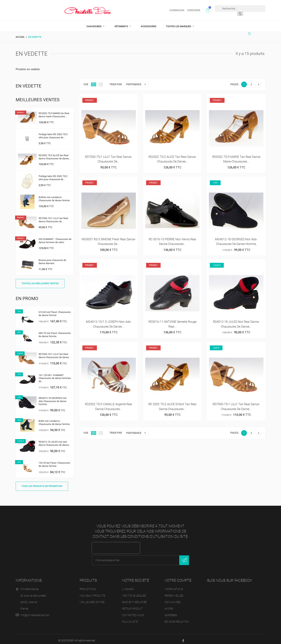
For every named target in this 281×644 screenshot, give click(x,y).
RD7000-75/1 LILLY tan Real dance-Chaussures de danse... (55, 353)
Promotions (88, 586)
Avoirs (169, 606)
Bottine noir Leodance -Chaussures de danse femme (54, 196)
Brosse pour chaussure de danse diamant (52, 259)
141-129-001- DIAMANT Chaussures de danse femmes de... (55, 375)
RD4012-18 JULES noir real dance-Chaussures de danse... (55, 441)
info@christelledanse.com (35, 612)
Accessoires (149, 23)
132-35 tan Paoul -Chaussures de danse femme (54, 461)
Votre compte (178, 577)
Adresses (171, 612)
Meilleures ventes (92, 599)
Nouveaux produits (92, 593)
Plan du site (130, 619)
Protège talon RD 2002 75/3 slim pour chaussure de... (53, 133)
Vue (86, 81)
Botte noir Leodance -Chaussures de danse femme (54, 420)
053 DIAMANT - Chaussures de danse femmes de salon (55, 238)
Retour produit (132, 606)
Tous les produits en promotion (42, 483)
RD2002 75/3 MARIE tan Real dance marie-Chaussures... (54, 112)
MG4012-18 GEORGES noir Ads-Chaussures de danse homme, (53, 398)
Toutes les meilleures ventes (40, 280)
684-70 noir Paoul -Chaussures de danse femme (55, 332)
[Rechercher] (250, 32)
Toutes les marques (179, 23)
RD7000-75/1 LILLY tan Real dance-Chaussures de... (53, 217)
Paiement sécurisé (134, 599)
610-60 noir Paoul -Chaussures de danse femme (55, 311)
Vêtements (121, 23)
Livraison (128, 586)
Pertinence (137, 81)
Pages (234, 81)
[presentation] (116, 545)
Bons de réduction (177, 619)
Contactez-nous (133, 612)
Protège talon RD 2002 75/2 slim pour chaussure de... (53, 175)
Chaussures (94, 23)
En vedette (29, 83)
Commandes (172, 599)
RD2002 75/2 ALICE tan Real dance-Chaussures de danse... (55, 154)
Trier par (116, 81)
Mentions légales (134, 593)
